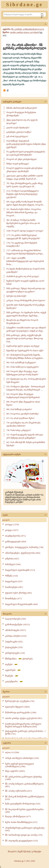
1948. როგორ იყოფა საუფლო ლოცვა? (25, 231)
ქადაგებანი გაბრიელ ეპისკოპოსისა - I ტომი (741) (25, 732)
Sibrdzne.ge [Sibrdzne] (24, 4)
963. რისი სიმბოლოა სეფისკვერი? (23, 367)
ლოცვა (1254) (12, 524)
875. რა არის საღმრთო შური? (20, 418)
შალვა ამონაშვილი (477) (18, 817)
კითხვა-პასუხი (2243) (16, 636)
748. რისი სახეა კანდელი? (19, 430)
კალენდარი (14, 682)
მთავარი (25, 614)
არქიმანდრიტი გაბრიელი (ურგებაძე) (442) (25, 829)
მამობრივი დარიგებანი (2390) (21, 713)
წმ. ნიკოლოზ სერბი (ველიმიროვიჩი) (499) (24, 811)
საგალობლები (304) (15, 619)
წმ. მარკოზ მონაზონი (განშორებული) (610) (25, 798)
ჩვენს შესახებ (24, 851)
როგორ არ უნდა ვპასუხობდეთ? (22, 159)
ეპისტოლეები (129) (15, 653)
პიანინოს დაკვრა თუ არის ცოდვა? (23, 276)
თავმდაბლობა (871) (15, 536)
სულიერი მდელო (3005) (17, 707)
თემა (25, 515)
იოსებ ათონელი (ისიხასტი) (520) (22, 758)
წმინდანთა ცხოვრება (19, 659)
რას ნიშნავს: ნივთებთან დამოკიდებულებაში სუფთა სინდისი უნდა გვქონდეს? (26, 144)
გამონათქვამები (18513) (17, 625)
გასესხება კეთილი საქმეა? (19, 132)
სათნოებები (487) (14, 587)
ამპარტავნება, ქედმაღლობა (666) (23, 553)
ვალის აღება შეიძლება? (18, 128)
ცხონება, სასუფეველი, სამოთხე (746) (24, 547)
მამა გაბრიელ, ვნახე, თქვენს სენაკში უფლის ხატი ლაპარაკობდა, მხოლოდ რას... (25, 338)
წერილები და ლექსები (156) (20, 701)
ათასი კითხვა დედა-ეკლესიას (24, 32)
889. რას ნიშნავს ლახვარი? (19, 409)
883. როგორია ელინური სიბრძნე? (23, 414)
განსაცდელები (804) (16, 542)
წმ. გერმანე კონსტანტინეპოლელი (28, 29)
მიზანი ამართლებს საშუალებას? (22, 108)
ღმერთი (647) (12, 559)
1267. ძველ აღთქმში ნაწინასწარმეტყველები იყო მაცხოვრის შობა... (25, 261)
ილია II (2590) (12, 752)
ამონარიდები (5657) (15, 630)
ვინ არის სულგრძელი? (17, 136)
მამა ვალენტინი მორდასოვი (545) (23, 804)
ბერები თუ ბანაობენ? (16, 296)
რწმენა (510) (11, 576)
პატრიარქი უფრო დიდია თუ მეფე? (23, 346)
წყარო (25, 692)
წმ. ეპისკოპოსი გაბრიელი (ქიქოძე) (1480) (23, 778)
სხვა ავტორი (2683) (15, 771)
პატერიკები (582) (14, 642)
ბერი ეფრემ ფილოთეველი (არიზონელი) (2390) (19, 765)
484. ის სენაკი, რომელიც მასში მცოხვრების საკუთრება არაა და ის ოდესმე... (23, 223)
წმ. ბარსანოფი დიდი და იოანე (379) (24, 835)
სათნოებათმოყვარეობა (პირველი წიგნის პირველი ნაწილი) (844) (23, 725)
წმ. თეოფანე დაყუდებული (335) (21, 841)
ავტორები (13, 670)
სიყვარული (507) (14, 581)
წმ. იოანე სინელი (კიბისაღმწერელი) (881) (24, 785)
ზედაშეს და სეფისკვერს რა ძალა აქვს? (25, 350)
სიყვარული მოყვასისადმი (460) (21, 604)
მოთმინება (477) (13, 599)
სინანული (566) (13, 564)
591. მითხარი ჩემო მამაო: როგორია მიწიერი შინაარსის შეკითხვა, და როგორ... (24, 212)
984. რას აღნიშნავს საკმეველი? (21, 363)
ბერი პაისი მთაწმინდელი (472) (21, 822)
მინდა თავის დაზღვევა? (18, 164)
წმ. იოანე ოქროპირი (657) (18, 791)
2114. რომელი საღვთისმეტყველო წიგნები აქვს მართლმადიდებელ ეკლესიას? (23, 194)
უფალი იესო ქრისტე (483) (18, 593)
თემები (11, 664)
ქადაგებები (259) (14, 647)
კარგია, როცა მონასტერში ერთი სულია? (26, 300)
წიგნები (12, 676)
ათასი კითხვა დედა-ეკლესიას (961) (24, 718)
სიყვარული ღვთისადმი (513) (20, 570)
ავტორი (25, 743)
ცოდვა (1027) (12, 530)
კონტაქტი (36, 851)
